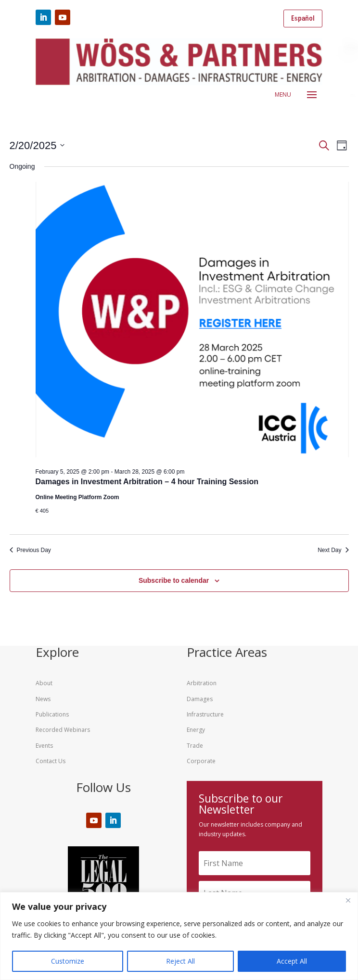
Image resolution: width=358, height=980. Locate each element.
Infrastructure (205, 714)
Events (44, 746)
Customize (68, 961)
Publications (52, 714)
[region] (179, 936)
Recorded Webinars (63, 730)
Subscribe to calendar (174, 580)
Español (303, 19)
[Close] (348, 900)
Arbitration (202, 683)
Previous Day (30, 550)
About (44, 683)
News (43, 699)
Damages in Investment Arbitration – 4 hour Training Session (147, 482)
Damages (200, 699)
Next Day (333, 550)
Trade (195, 746)
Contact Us (51, 761)
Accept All (292, 961)
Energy (196, 730)
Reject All (180, 961)
